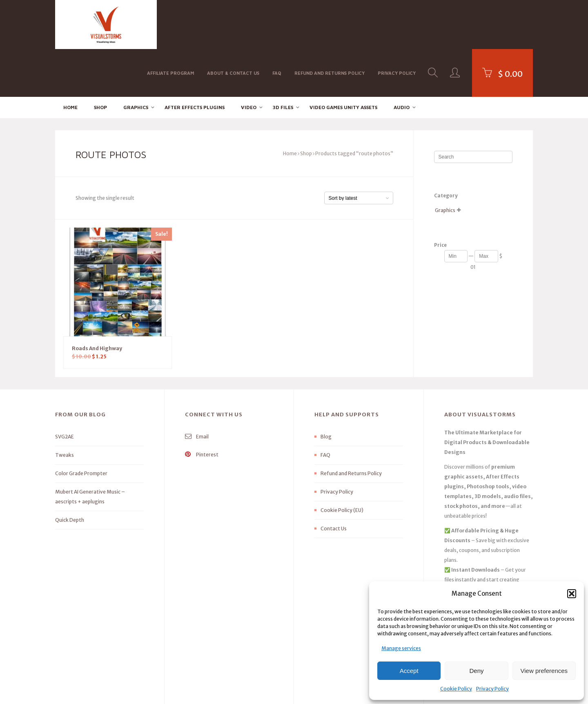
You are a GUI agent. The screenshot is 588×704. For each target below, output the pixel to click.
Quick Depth (70, 473)
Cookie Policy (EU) (342, 463)
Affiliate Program (170, 24)
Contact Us (334, 481)
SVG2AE (65, 389)
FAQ (277, 24)
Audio (402, 59)
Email (197, 389)
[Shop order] (359, 151)
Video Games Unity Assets (343, 59)
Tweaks (65, 408)
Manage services (401, 648)
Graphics (136, 59)
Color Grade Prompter (81, 426)
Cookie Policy (456, 689)
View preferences (544, 671)
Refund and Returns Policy (330, 24)
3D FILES (283, 59)
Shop (100, 59)
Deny (476, 671)
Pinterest (202, 407)
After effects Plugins (195, 59)
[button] (572, 594)
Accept (409, 671)
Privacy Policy (492, 689)
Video (249, 59)
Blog (326, 389)
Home (70, 59)
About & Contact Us (233, 24)
